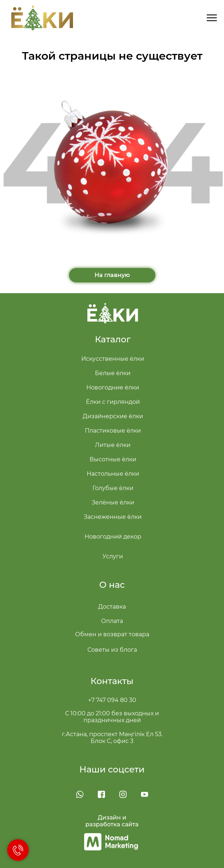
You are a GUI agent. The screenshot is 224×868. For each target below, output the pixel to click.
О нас (112, 585)
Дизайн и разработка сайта (112, 821)
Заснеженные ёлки (113, 517)
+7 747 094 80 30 (112, 700)
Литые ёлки (113, 445)
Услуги (113, 556)
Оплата (112, 621)
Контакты (112, 681)
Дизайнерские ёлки (113, 416)
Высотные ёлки (113, 459)
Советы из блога (112, 650)
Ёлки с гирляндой (113, 402)
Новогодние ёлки (113, 387)
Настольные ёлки (113, 474)
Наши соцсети (112, 769)
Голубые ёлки (113, 488)
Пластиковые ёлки (113, 431)
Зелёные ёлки (113, 502)
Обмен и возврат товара (112, 634)
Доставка (112, 607)
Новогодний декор (113, 537)
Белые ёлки (113, 373)
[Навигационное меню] (212, 18)
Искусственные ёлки (113, 359)
